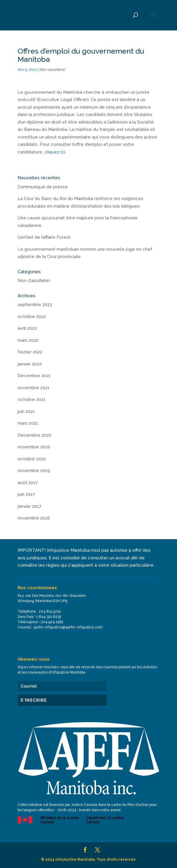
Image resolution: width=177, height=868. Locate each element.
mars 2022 (28, 340)
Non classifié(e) (52, 70)
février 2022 (30, 352)
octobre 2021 (32, 399)
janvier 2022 (30, 364)
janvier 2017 (29, 506)
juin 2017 (26, 494)
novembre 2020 (34, 447)
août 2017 (28, 483)
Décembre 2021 (34, 376)
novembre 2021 (34, 388)
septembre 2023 (35, 305)
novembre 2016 (34, 518)
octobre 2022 (32, 317)
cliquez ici (55, 152)
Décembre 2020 (34, 435)
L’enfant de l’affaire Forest (44, 237)
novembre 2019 (34, 471)
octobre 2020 (32, 459)
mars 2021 (28, 423)
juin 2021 (26, 411)
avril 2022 (27, 328)
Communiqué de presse (43, 187)
